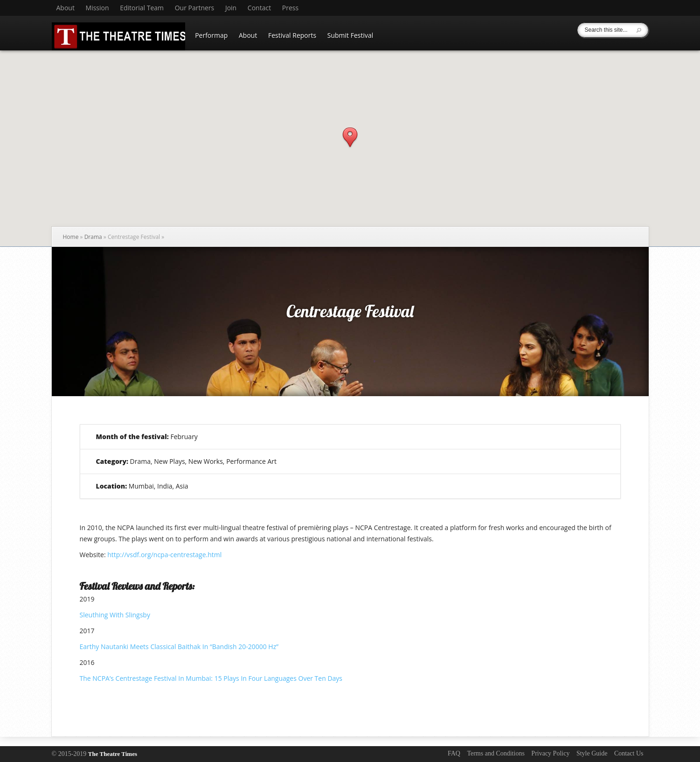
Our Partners (195, 8)
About (66, 8)
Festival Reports (292, 35)
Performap (211, 35)
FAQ (454, 753)
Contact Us (629, 753)
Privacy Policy (550, 753)
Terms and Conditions (496, 753)
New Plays (169, 461)
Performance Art (251, 461)
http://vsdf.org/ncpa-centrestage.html (164, 555)
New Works (206, 461)
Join (231, 8)
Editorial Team (142, 8)
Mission (97, 8)
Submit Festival (350, 35)
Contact (259, 8)
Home (71, 237)
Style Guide (592, 753)
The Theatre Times (113, 754)
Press (290, 8)
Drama (93, 237)
